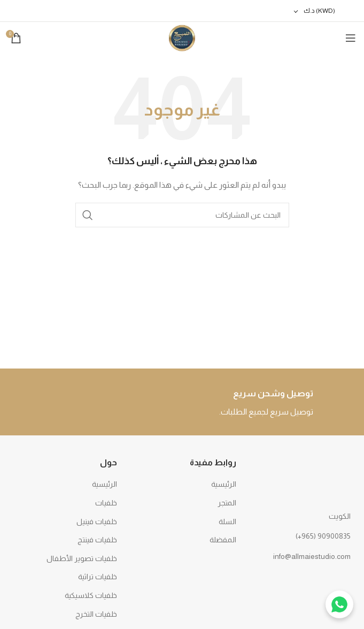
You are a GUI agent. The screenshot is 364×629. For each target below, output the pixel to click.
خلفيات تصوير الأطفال (82, 558)
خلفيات (106, 503)
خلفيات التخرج (96, 614)
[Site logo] (182, 37)
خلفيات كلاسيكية (91, 595)
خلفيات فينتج (97, 540)
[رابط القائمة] (301, 536)
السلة (227, 521)
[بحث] (182, 215)
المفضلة (223, 540)
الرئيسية (224, 484)
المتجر (227, 503)
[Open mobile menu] (351, 38)
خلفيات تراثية (98, 577)
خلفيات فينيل (97, 521)
